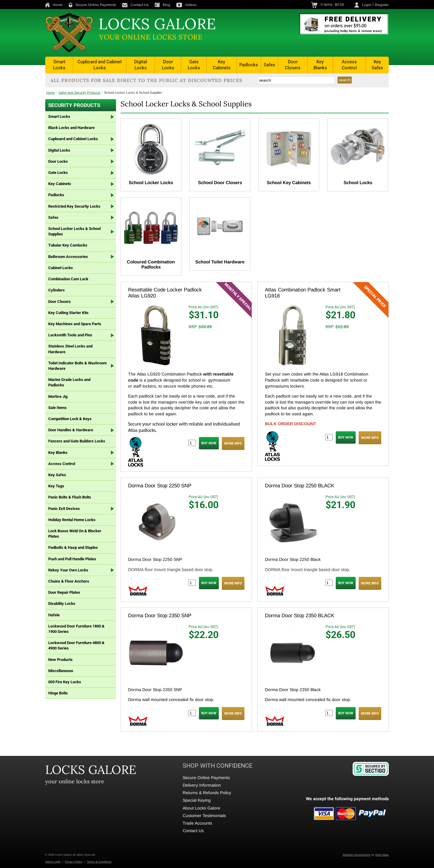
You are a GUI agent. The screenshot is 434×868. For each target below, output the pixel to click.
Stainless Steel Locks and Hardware (70, 349)
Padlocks (249, 65)
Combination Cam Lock (68, 279)
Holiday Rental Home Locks (72, 520)
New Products (60, 660)
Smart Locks (59, 65)
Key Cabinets (222, 65)
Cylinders (57, 290)
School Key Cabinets (289, 182)
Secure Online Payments (92, 5)
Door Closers (293, 65)
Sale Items (57, 408)
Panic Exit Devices (64, 509)
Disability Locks (62, 604)
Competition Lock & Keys (70, 419)
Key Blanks (320, 65)
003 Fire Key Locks (65, 682)
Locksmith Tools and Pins (70, 335)
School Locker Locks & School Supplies (133, 93)
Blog (162, 5)
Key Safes (377, 65)
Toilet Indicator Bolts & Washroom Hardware (77, 366)
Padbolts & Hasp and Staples (73, 547)
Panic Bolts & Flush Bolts (70, 497)
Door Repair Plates (64, 592)
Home (54, 5)
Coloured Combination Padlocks (151, 264)
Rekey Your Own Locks (68, 570)
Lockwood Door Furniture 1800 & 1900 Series (76, 629)
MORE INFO (233, 443)
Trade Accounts (197, 823)
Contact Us (135, 5)
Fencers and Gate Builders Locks (77, 441)
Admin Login (53, 862)
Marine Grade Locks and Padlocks (69, 382)
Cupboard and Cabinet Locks (100, 65)
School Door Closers (220, 182)
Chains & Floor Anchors (69, 581)
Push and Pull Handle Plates (72, 559)
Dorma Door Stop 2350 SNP (160, 616)
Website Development (357, 855)
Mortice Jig (58, 396)
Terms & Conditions (99, 862)
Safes (269, 65)
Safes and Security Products (79, 93)
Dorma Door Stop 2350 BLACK (300, 616)
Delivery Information (202, 785)
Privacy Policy (74, 862)
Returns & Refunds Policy (207, 793)
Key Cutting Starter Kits (68, 313)
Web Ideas (382, 855)
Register (382, 5)
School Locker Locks (151, 182)
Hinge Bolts (58, 693)
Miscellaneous (61, 671)
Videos (186, 5)
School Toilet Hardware (220, 262)
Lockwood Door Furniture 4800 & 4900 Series (76, 645)
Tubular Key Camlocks (68, 245)
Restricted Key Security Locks (74, 206)
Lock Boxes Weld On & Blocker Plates (75, 534)
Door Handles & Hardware (71, 430)
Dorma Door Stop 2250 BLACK (300, 486)
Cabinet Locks (61, 268)
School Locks (358, 182)
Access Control (349, 65)
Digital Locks (141, 65)
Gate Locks (194, 65)
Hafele (54, 615)
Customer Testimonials (204, 816)
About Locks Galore (201, 808)
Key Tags (56, 486)
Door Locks (168, 65)
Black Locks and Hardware (71, 128)
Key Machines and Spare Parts (75, 324)
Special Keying (197, 800)
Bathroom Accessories (68, 257)
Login (367, 5)
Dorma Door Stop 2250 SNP (160, 486)
